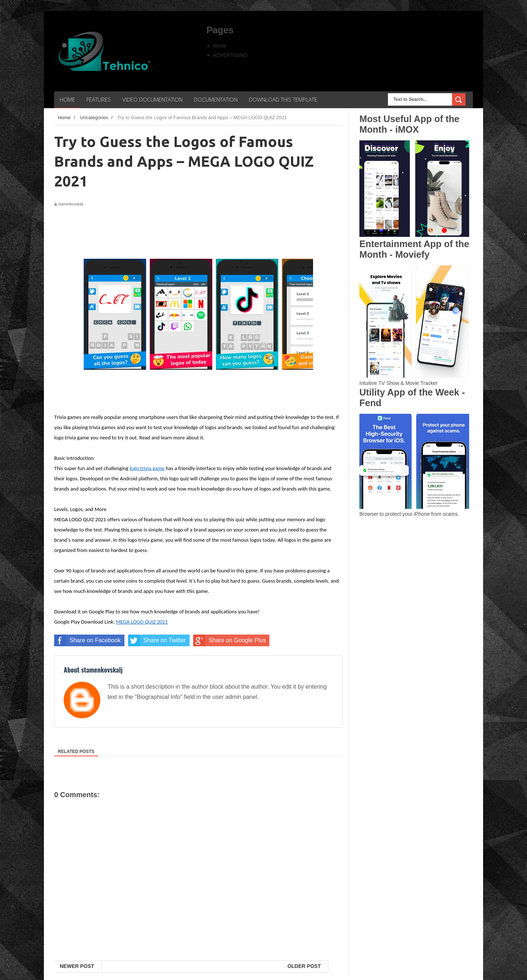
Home (220, 46)
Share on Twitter (157, 640)
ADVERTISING (230, 55)
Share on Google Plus (230, 640)
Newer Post (77, 966)
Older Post (304, 966)
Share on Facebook (87, 640)
